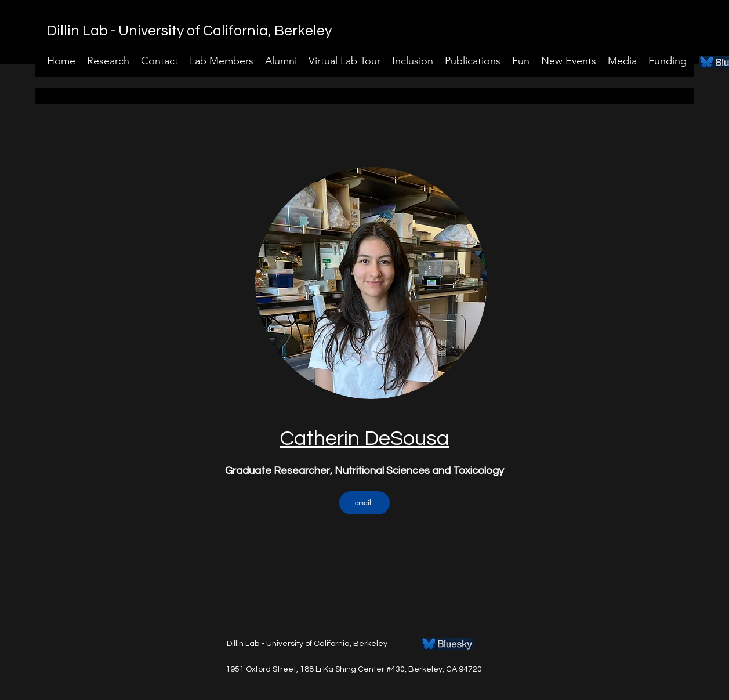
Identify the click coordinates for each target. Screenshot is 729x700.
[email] (365, 503)
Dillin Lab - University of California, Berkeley (189, 31)
